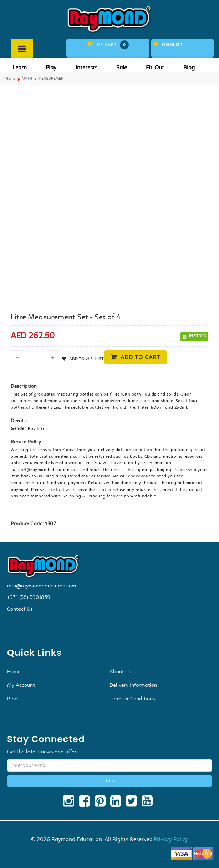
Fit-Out (155, 67)
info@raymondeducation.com (42, 586)
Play (51, 67)
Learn (20, 67)
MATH (27, 78)
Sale (122, 67)
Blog (189, 67)
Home (11, 78)
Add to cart (140, 357)
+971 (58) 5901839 (29, 597)
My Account (21, 685)
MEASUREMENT (52, 78)
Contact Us (20, 609)
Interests (86, 67)
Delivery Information (133, 685)
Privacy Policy (171, 839)
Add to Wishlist (86, 359)
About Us (120, 671)
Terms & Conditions (132, 699)
